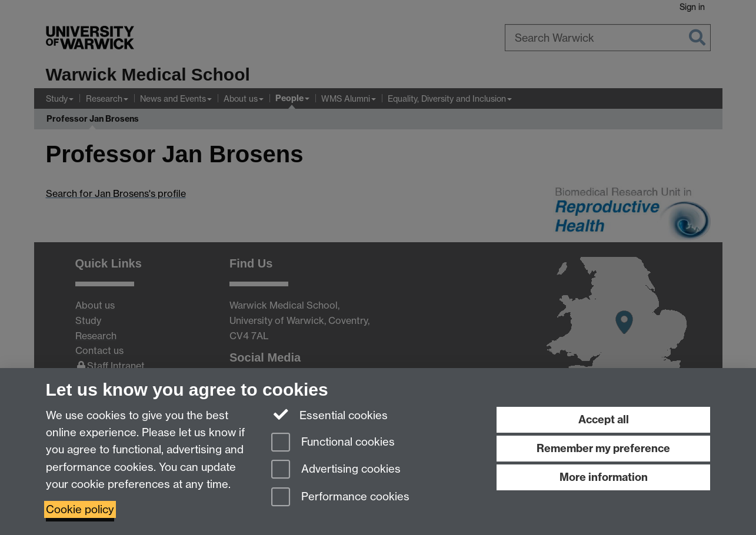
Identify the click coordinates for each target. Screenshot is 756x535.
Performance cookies (340, 498)
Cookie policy (80, 509)
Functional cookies (333, 443)
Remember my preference (603, 448)
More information (604, 477)
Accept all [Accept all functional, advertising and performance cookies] (604, 419)
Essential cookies (330, 414)
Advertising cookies (336, 470)
